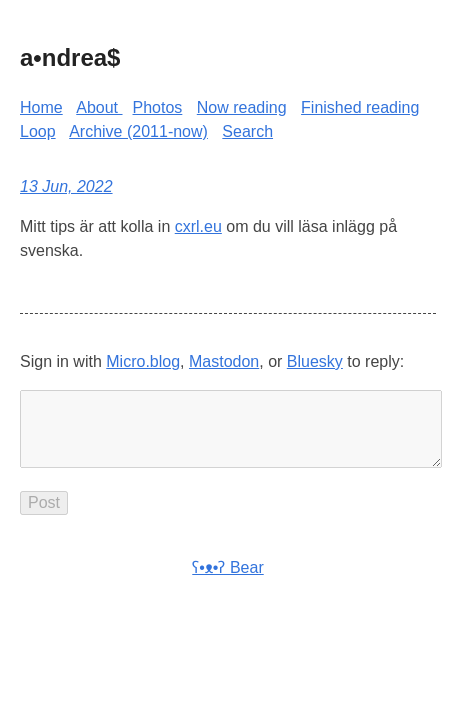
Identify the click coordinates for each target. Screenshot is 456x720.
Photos (158, 107)
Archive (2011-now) (138, 131)
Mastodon (224, 361)
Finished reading (360, 107)
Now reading (242, 107)
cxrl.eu (198, 226)
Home (41, 107)
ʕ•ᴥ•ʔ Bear (227, 583)
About (99, 107)
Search (247, 131)
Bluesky (315, 361)
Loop (38, 131)
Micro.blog (143, 361)
